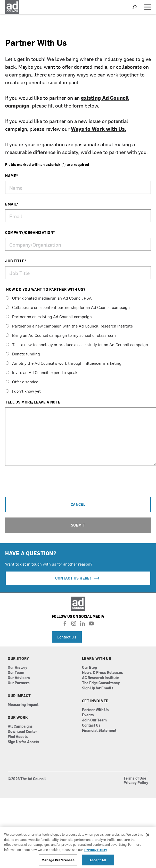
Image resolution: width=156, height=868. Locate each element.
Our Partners (19, 683)
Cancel (78, 504)
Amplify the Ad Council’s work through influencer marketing (64, 363)
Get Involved (95, 701)
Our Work (18, 718)
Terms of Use (135, 779)
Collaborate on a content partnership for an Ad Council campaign (68, 307)
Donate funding (23, 354)
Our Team (16, 673)
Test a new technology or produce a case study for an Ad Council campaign (77, 344)
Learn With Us (97, 659)
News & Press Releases (102, 673)
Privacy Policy (136, 783)
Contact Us (67, 637)
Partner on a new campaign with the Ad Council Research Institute (69, 326)
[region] (78, 847)
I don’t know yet (23, 391)
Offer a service (22, 382)
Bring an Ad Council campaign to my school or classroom (61, 335)
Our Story (18, 659)
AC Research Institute (100, 678)
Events (88, 715)
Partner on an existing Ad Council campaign (49, 316)
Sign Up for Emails (98, 688)
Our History (18, 668)
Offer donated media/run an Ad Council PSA (49, 298)
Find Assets (18, 737)
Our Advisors (19, 678)
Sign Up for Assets (23, 742)
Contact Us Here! (78, 578)
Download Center (22, 732)
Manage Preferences (58, 860)
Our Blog (89, 668)
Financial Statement (99, 731)
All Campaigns (20, 726)
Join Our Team (94, 720)
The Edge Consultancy (101, 683)
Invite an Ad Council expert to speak (42, 372)
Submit (78, 525)
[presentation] (44, 484)
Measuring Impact (23, 705)
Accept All (98, 860)
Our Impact (19, 696)
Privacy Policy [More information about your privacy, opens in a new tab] (96, 850)
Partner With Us (95, 710)
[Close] (148, 835)
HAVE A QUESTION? (31, 553)
